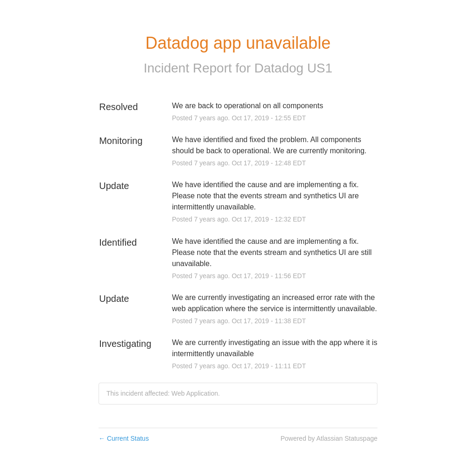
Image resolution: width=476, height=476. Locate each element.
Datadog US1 (293, 68)
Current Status (124, 438)
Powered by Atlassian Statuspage (329, 438)
